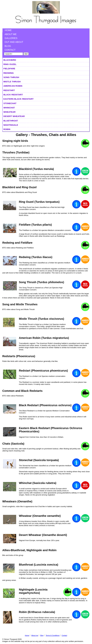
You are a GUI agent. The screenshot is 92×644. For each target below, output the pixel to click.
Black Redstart (13, 95)
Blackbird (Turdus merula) (36, 169)
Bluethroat (11, 121)
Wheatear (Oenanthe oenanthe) (40, 516)
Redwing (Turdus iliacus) (36, 257)
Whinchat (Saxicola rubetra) (38, 483)
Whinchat (9, 108)
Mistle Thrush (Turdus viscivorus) (42, 319)
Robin (7, 129)
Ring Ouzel (10, 64)
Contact (10, 50)
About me (11, 34)
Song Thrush (11, 77)
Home (8, 30)
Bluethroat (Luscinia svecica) (39, 565)
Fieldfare (9, 69)
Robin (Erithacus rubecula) (37, 612)
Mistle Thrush (12, 82)
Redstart (9, 90)
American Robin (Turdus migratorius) (44, 338)
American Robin (13, 86)
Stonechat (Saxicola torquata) (39, 460)
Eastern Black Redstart (19, 99)
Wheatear (10, 112)
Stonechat (10, 103)
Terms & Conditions (52, 635)
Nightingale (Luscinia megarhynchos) (33, 591)
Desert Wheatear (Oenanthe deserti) (43, 535)
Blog (8, 46)
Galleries (11, 38)
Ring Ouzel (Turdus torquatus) (39, 202)
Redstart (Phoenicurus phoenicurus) (43, 371)
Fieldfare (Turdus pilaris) (35, 225)
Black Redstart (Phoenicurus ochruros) (45, 405)
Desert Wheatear (14, 116)
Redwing (9, 73)
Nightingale (11, 125)
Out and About (14, 42)
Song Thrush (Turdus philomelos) (42, 282)
